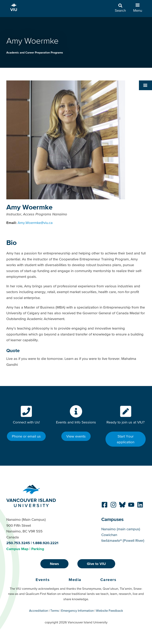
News (54, 564)
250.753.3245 (18, 543)
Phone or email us (26, 436)
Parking (38, 549)
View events (76, 436)
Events (43, 580)
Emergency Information (77, 611)
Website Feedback (110, 611)
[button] (145, 85)
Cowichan (109, 535)
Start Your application (126, 439)
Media (75, 580)
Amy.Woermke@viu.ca (35, 223)
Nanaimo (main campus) (121, 529)
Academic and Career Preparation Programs (35, 53)
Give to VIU (96, 564)
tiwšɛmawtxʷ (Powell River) (123, 540)
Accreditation (39, 611)
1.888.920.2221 (46, 543)
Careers (108, 580)
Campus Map (17, 549)
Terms (55, 611)
